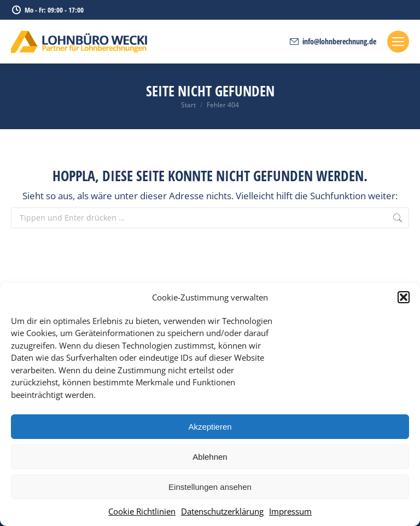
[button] (404, 297)
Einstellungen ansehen (210, 487)
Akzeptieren (210, 427)
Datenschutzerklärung (222, 511)
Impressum (290, 511)
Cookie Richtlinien (142, 511)
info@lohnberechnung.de (332, 42)
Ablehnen (210, 457)
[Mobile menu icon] (398, 42)
